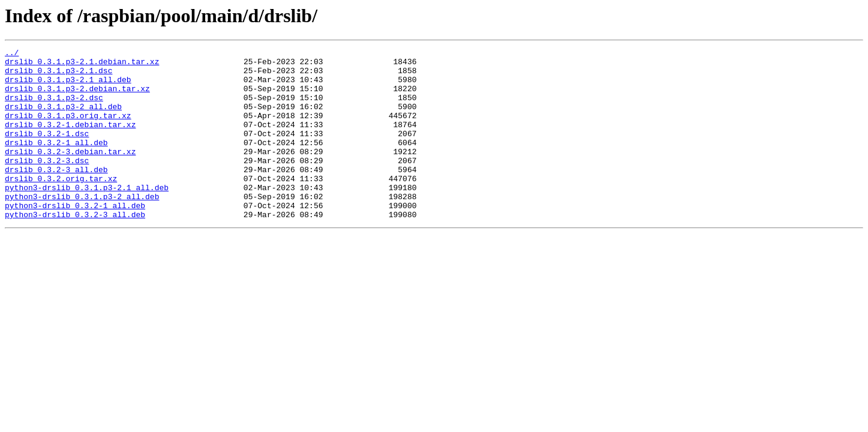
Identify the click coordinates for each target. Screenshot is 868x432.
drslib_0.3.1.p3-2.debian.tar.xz (77, 97)
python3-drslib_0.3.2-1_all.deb (75, 238)
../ (12, 54)
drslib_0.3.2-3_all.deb (56, 194)
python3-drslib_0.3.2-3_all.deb (75, 248)
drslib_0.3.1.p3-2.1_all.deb (68, 86)
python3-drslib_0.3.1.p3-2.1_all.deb (87, 216)
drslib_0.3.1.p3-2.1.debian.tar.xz (82, 65)
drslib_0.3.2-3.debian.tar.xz (70, 173)
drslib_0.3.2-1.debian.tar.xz (70, 140)
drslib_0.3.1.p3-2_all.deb (63, 119)
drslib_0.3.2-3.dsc (47, 184)
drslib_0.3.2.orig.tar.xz (61, 205)
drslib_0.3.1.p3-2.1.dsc (58, 76)
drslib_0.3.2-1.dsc (47, 151)
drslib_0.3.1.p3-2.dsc (54, 108)
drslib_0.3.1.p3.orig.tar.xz (68, 130)
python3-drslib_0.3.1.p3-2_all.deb (82, 227)
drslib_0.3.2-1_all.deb (56, 162)
